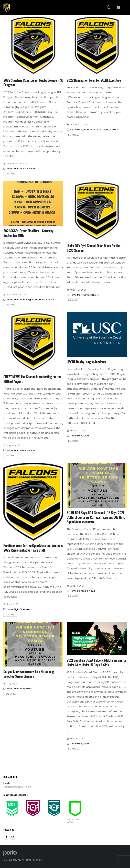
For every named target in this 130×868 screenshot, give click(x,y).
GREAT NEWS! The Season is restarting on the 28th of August (32, 379)
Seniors (31, 169)
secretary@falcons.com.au (17, 787)
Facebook (6, 837)
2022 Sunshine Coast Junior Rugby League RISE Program (33, 82)
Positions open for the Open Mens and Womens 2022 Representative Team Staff (33, 548)
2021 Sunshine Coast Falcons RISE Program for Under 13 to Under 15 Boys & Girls (96, 662)
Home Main (13, 169)
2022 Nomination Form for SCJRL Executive (94, 80)
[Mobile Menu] (119, 8)
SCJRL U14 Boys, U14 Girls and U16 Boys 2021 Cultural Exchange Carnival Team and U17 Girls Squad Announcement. (96, 517)
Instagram (13, 837)
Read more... (10, 174)
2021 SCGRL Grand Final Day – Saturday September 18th (28, 233)
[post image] (33, 45)
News (23, 169)
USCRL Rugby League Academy (86, 362)
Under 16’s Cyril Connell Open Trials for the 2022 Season (94, 248)
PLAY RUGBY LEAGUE (73, 821)
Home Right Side (93, 130)
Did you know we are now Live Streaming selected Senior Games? (29, 674)
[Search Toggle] (109, 8)
